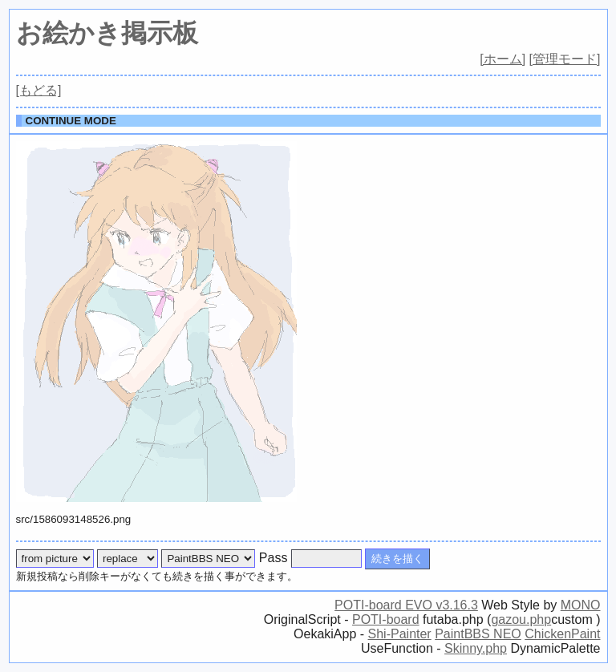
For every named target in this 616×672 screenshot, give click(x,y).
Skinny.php (476, 648)
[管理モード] (565, 59)
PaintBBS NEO (478, 634)
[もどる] (39, 90)
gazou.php (521, 619)
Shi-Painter (400, 634)
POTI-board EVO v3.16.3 (406, 605)
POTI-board (386, 619)
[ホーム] (503, 59)
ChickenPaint (562, 634)
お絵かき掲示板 (107, 33)
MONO (581, 605)
